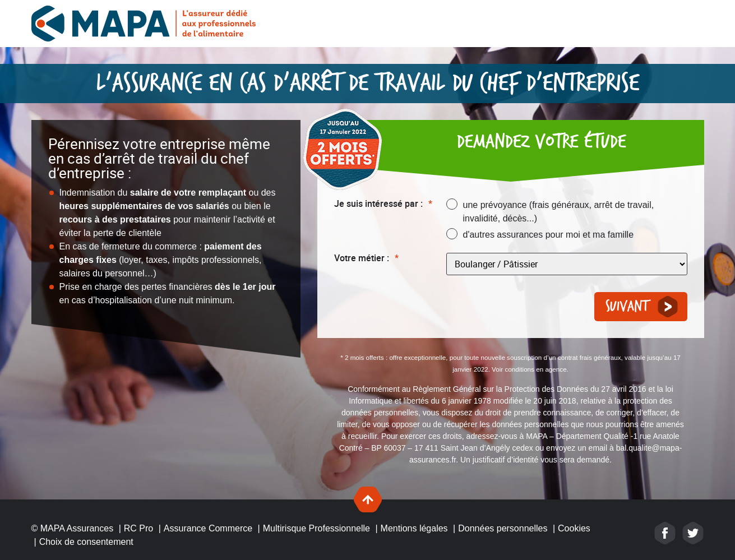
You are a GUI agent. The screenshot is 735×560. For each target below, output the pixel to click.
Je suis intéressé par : (383, 204)
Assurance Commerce (208, 528)
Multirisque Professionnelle (316, 528)
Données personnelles (503, 528)
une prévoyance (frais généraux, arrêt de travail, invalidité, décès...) (559, 212)
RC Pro (138, 528)
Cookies (574, 528)
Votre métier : (366, 258)
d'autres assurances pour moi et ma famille (549, 235)
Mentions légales (414, 528)
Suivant (627, 307)
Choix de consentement (86, 542)
